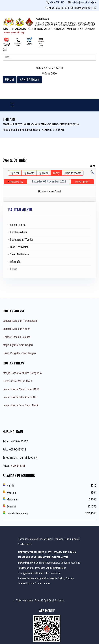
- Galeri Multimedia (19, 254)
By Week (43, 173)
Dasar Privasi (46, 539)
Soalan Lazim (25, 544)
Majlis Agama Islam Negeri (18, 345)
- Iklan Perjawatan (18, 247)
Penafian (59, 539)
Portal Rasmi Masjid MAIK (17, 381)
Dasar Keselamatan (28, 539)
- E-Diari (13, 269)
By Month (29, 173)
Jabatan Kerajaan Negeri (17, 329)
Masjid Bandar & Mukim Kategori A (22, 373)
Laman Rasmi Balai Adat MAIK (20, 397)
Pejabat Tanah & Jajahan (17, 337)
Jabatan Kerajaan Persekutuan (20, 321)
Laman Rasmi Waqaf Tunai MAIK (21, 389)
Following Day (81, 182)
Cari (5, 50)
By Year (15, 173)
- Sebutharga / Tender (21, 240)
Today (56, 173)
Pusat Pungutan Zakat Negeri (19, 353)
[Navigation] (12, 105)
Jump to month (73, 173)
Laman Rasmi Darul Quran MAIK (20, 405)
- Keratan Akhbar (18, 232)
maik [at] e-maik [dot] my (84, 3)
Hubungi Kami (72, 539)
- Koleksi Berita (17, 225)
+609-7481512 (57, 3)
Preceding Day (16, 182)
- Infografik (14, 262)
